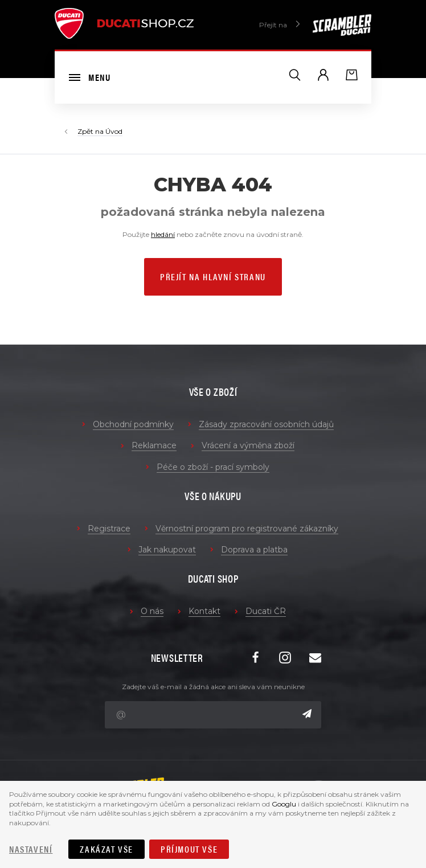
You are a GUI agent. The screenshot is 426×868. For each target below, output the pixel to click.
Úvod (114, 131)
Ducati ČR (266, 611)
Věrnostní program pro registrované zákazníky (247, 529)
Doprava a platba (254, 550)
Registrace (109, 529)
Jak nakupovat (167, 550)
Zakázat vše (106, 849)
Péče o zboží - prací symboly (213, 467)
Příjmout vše (189, 849)
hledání (163, 234)
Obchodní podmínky (133, 424)
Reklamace (154, 445)
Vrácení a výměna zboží (248, 445)
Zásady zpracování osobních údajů (266, 424)
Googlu (284, 804)
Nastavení (31, 849)
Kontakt (204, 611)
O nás (152, 611)
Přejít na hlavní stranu (213, 277)
